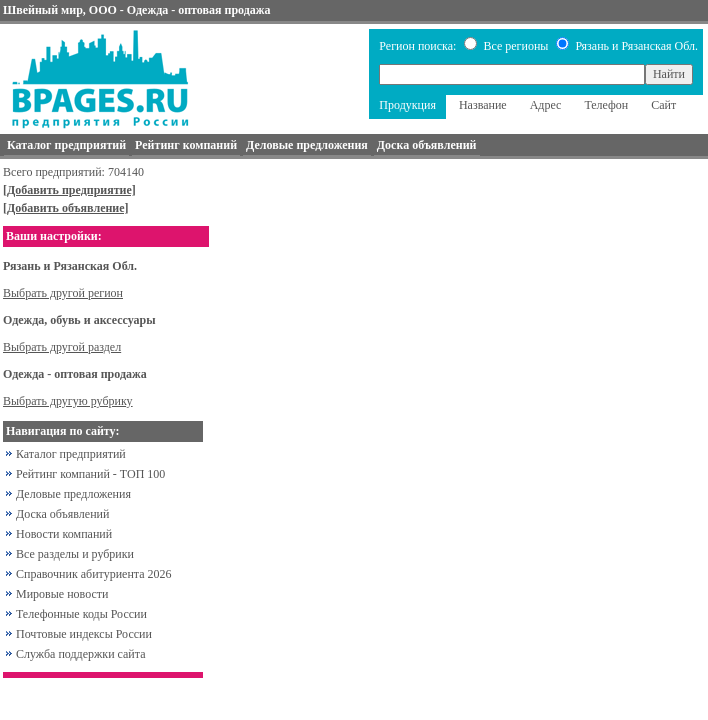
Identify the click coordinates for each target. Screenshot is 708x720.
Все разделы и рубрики (75, 554)
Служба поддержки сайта (81, 654)
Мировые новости (62, 594)
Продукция (407, 105)
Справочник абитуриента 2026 (94, 574)
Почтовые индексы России (84, 634)
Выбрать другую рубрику (68, 401)
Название (483, 105)
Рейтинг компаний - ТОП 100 (90, 474)
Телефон (606, 105)
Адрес (546, 105)
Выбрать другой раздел (62, 347)
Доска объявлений (62, 514)
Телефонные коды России (81, 614)
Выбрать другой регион (63, 293)
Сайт (663, 105)
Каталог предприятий (71, 454)
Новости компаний (64, 534)
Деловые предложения (73, 494)
